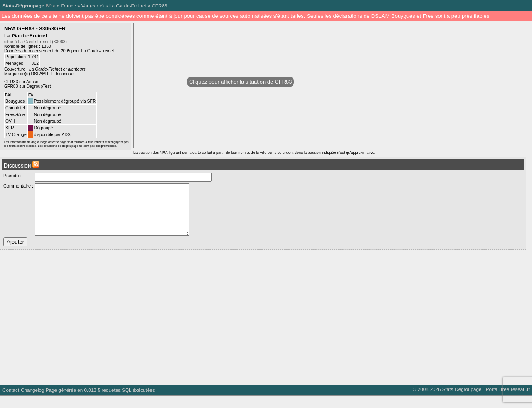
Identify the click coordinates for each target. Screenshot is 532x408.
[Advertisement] (249, 326)
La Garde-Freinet (128, 6)
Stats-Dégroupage (23, 6)
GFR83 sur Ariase (21, 82)
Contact (11, 402)
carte (97, 6)
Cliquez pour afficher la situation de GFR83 (240, 82)
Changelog (32, 402)
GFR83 (160, 6)
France (69, 6)
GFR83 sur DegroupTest (27, 86)
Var (85, 6)
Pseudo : (12, 176)
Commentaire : (18, 186)
